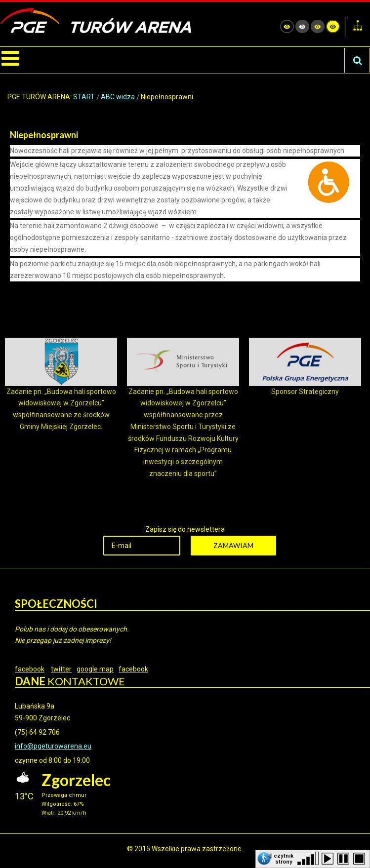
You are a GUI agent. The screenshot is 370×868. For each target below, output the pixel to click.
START (84, 97)
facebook (30, 669)
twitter (61, 669)
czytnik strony (284, 858)
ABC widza (118, 97)
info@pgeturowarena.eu (53, 746)
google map (95, 669)
